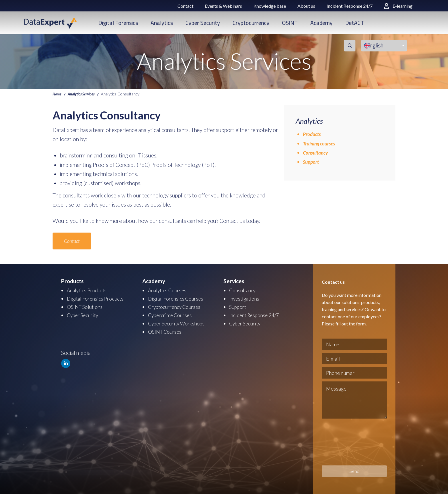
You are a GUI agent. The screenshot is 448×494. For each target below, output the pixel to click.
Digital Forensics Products (98, 298)
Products (313, 134)
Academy (321, 23)
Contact (185, 6)
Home (58, 94)
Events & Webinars (223, 6)
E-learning (398, 6)
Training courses (321, 143)
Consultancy (317, 152)
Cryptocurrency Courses (177, 306)
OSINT (290, 23)
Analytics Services (84, 94)
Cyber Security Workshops (179, 322)
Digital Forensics (118, 23)
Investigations (245, 298)
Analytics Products (89, 290)
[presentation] (345, 442)
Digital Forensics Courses (178, 298)
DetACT (355, 23)
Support (312, 162)
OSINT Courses (166, 330)
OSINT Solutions (86, 306)
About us (306, 6)
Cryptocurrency (251, 23)
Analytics (162, 23)
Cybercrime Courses (172, 314)
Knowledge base (270, 6)
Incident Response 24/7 (350, 6)
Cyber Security (203, 23)
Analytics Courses (169, 290)
